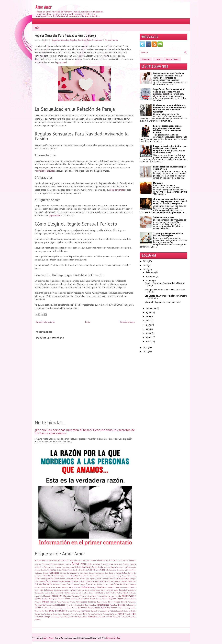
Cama (128, 567)
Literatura (99, 593)
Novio (93, 599)
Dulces (83, 579)
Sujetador (67, 614)
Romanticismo (72, 608)
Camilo (133, 567)
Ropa (90, 608)
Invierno (88, 590)
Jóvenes (110, 590)
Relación (122, 605)
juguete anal (55, 215)
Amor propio (87, 564)
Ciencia (92, 570)
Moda (94, 596)
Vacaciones (82, 617)
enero (148, 341)
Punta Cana (70, 605)
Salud (104, 608)
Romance (63, 608)
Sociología (120, 611)
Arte (46, 567)
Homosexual (110, 587)
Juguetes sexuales (61, 40)
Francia (83, 584)
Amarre (45, 564)
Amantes (38, 564)
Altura (126, 560)
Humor (133, 587)
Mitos (89, 596)
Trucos (67, 617)
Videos (115, 617)
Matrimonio (57, 596)
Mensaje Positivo (79, 596)
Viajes (105, 617)
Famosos (132, 581)
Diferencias (132, 576)
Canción (44, 570)
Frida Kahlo (97, 584)
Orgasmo (121, 599)
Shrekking (76, 611)
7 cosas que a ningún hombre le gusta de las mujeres (168, 235)
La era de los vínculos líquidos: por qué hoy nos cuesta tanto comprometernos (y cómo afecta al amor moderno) (170, 149)
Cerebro (76, 570)
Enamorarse (124, 578)
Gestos (126, 584)
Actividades (53, 560)
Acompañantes (41, 560)
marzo (149, 333)
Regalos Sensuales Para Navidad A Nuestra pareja (65, 35)
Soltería (127, 611)
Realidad (79, 605)
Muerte (118, 596)
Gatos (116, 584)
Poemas (117, 602)
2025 (145, 261)
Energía (133, 579)
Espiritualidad (65, 581)
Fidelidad (57, 584)
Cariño (59, 570)
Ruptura (97, 608)
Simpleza (112, 611)
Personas (92, 602)
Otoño (128, 599)
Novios (98, 599)
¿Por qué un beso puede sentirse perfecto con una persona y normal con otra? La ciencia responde (170, 201)
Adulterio (73, 560)
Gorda (37, 587)
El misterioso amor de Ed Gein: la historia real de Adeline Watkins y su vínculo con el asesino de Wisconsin (169, 109)
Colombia (113, 570)
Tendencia (107, 614)
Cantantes (52, 570)
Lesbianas (74, 593)
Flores (69, 584)
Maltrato (132, 593)
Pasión (53, 602)
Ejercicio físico (96, 579)
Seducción (123, 608)
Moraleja (111, 596)
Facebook (124, 581)
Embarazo (106, 579)
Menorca (67, 596)
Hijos (71, 587)
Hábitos (42, 587)
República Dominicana (50, 608)
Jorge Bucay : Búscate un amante (169, 89)
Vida (110, 617)
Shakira (69, 611)
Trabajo (47, 617)
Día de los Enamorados (106, 576)
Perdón (72, 602)
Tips (133, 614)
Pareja (46, 602)
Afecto (80, 560)
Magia (125, 593)
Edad (88, 579)
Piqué (110, 602)
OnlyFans (112, 599)
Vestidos (99, 617)
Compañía (120, 570)
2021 (145, 352)
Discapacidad (47, 578)
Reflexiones (103, 605)
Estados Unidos (93, 581)
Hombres (101, 587)
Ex (110, 581)
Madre (113, 593)
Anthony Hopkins (129, 564)
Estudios (104, 581)
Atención (58, 567)
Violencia (124, 617)
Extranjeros (115, 581)
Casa (70, 570)
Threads (128, 614)
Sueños (44, 614)
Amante (132, 560)
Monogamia (102, 596)
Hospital (119, 587)
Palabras (38, 602)
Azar (64, 567)
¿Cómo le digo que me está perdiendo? (163, 302)
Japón (94, 590)
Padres (133, 599)
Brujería (107, 567)
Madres (119, 593)
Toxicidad (39, 617)
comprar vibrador (117, 190)
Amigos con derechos (63, 564)
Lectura (47, 593)
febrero (149, 337)
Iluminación (39, 590)
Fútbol (110, 584)
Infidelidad (49, 590)
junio (148, 321)
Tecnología (98, 614)
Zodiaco (37, 620)
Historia (77, 587)
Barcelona (70, 567)
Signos (93, 611)
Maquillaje (39, 596)
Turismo (74, 617)
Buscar (113, 567)
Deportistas (65, 576)
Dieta (124, 576)
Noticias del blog (77, 599)
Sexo (89, 40)
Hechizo (65, 587)
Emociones (114, 579)
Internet (81, 590)
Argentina (39, 567)
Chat (81, 570)
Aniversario (118, 564)
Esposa (75, 581)
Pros (53, 605)
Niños (68, 599)
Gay (121, 584)
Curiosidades (121, 573)
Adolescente (63, 560)
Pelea (59, 602)
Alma (121, 560)
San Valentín (113, 608)
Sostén (133, 611)
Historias (86, 587)
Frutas (105, 584)
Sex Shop (82, 40)
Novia (87, 599)
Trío (62, 617)
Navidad (61, 599)
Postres (48, 605)
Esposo (82, 581)
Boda (101, 567)
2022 (145, 348)
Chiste (85, 570)
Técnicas (91, 614)
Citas (103, 570)
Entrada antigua (128, 322)
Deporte (57, 576)
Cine (98, 570)
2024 (145, 265)
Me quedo (158, 183)
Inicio (37, 28)
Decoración (48, 576)
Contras (63, 573)
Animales (109, 564)
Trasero (57, 617)
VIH (119, 617)
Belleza (78, 567)
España (55, 581)
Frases (89, 584)
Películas (65, 602)
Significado (85, 611)
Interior (74, 590)
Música (38, 599)
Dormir (76, 578)
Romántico (83, 608)
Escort (49, 581)
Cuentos (101, 573)
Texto (121, 614)
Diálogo (119, 576)
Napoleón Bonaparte (49, 599)
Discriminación (60, 579)
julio (148, 317)
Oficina (104, 599)
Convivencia (84, 573)
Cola (107, 570)
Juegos (116, 590)
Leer (53, 593)
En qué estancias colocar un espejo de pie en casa (170, 168)
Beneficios (87, 567)
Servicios (38, 611)
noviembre (151, 276)
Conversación (73, 573)
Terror (115, 614)
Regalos (73, 40)
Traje (52, 617)
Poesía (124, 602)
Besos (95, 567)
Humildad (126, 587)
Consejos (54, 573)
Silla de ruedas (102, 611)
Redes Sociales (89, 605)
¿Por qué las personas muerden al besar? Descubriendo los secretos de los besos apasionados (85, 432)
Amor (76, 563)
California (121, 567)
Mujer (125, 596)
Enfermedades (40, 581)
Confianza (38, 573)
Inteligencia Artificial (62, 590)
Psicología (60, 605)
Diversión (69, 579)
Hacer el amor (56, 587)
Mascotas (47, 596)
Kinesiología (39, 593)
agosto (149, 312)
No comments (111, 40)
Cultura (112, 573)
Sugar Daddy (57, 614)
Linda (91, 593)
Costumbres (93, 573)
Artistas (51, 567)
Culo (107, 573)
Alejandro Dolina (89, 560)
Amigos (51, 564)
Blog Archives (172, 59)
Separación (132, 608)
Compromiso (130, 570)
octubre (149, 281)
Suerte (50, 614)
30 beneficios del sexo (164, 217)
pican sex (62, 62)
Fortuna (76, 584)
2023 (145, 270)
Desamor (74, 576)
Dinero (38, 578)
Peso (99, 602)
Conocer (46, 573)
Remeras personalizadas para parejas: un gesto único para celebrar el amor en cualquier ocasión (167, 129)
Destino (93, 576)
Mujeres (132, 596)
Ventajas (92, 617)
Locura (107, 593)
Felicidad (39, 584)
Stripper (38, 614)
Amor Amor (44, 7)
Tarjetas (79, 614)
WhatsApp (132, 617)
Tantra (73, 614)
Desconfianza (84, 576)
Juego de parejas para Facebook (169, 73)
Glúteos (133, 584)
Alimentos (113, 560)
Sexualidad (97, 40)
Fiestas (63, 584)
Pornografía (40, 605)
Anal (103, 564)
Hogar (94, 587)
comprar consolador (46, 171)
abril (148, 329)
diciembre (150, 272)
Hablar (48, 587)
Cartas (65, 570)
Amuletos (97, 564)
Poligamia (132, 602)
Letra (81, 593)
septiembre (151, 308)
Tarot (85, 614)
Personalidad (81, 602)
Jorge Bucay (101, 590)
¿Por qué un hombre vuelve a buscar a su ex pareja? (165, 291)
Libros (86, 593)
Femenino (48, 584)
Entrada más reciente (45, 322)
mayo (148, 325)
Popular (146, 59)
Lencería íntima (62, 593)
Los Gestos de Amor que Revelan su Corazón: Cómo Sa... (166, 297)
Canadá (37, 570)
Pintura (104, 602)
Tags (158, 59)
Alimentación (102, 560)
